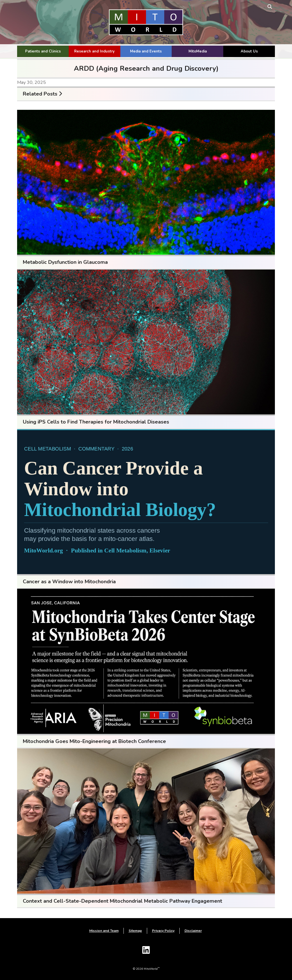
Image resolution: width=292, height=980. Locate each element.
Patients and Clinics (43, 51)
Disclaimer (193, 931)
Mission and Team (104, 931)
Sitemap (135, 931)
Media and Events (146, 51)
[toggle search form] (270, 6)
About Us (249, 51)
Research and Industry (94, 51)
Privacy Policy (163, 931)
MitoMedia (198, 51)
